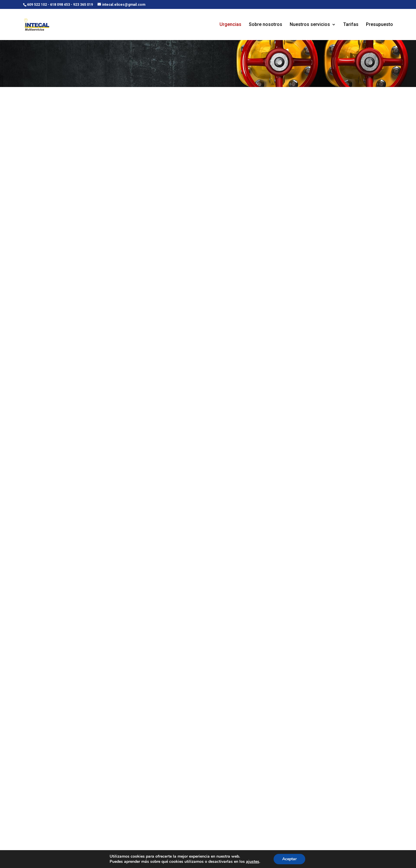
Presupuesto (379, 25)
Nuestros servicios (310, 25)
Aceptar (289, 859)
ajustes (253, 862)
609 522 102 (37, 5)
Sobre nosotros (266, 25)
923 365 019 (83, 5)
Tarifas (351, 25)
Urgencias (230, 25)
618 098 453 (60, 5)
